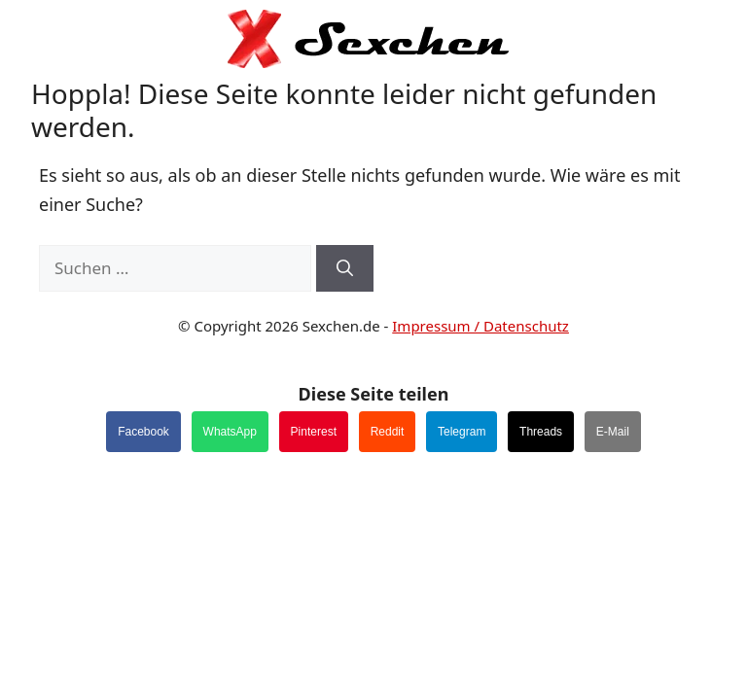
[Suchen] (345, 268)
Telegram (462, 432)
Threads (541, 432)
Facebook (143, 432)
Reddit (388, 432)
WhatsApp (230, 432)
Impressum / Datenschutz (480, 326)
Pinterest (314, 432)
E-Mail (613, 432)
